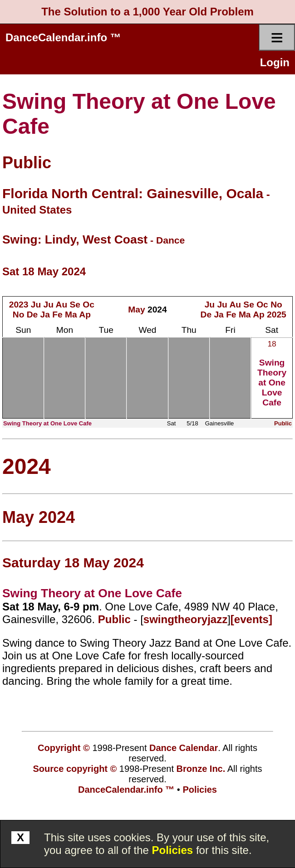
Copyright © (64, 748)
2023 (19, 305)
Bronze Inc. (201, 769)
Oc (88, 305)
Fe (57, 315)
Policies (173, 850)
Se (75, 305)
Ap (85, 315)
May (136, 310)
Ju (36, 305)
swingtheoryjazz (185, 619)
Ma (71, 315)
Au (62, 305)
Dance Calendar (184, 748)
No (19, 315)
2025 (277, 315)
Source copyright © (75, 769)
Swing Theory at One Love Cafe (272, 383)
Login (275, 62)
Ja (45, 315)
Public (27, 163)
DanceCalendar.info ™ (63, 37)
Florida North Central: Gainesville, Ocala (133, 193)
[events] (251, 619)
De (32, 315)
